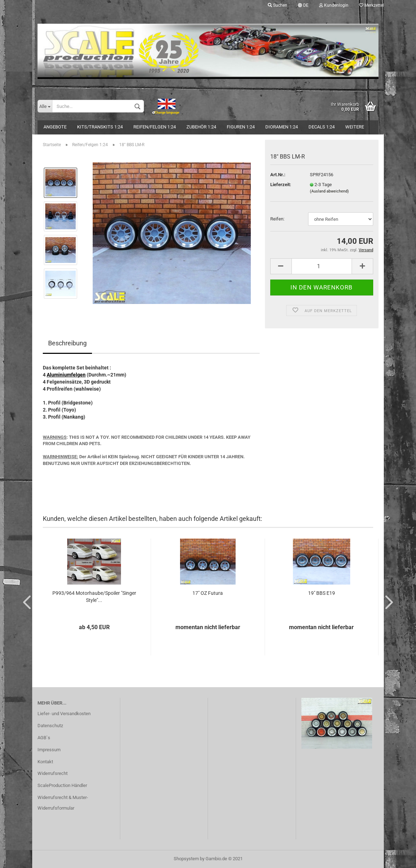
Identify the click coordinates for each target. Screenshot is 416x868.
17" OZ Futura (208, 593)
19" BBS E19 (322, 593)
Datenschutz (50, 726)
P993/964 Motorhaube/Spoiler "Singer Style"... (94, 597)
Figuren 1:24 (241, 127)
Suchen (278, 5)
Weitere (355, 127)
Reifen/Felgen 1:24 (155, 127)
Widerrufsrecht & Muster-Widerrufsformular (63, 803)
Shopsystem (186, 859)
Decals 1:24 (322, 127)
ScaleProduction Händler (62, 785)
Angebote (55, 127)
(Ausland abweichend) (329, 191)
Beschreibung (67, 343)
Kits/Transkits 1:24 (100, 127)
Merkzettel (371, 5)
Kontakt (45, 762)
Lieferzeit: (281, 185)
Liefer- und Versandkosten (64, 714)
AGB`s (44, 738)
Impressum (49, 750)
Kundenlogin (334, 5)
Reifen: (277, 219)
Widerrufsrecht (53, 773)
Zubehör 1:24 (201, 127)
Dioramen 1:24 (282, 127)
